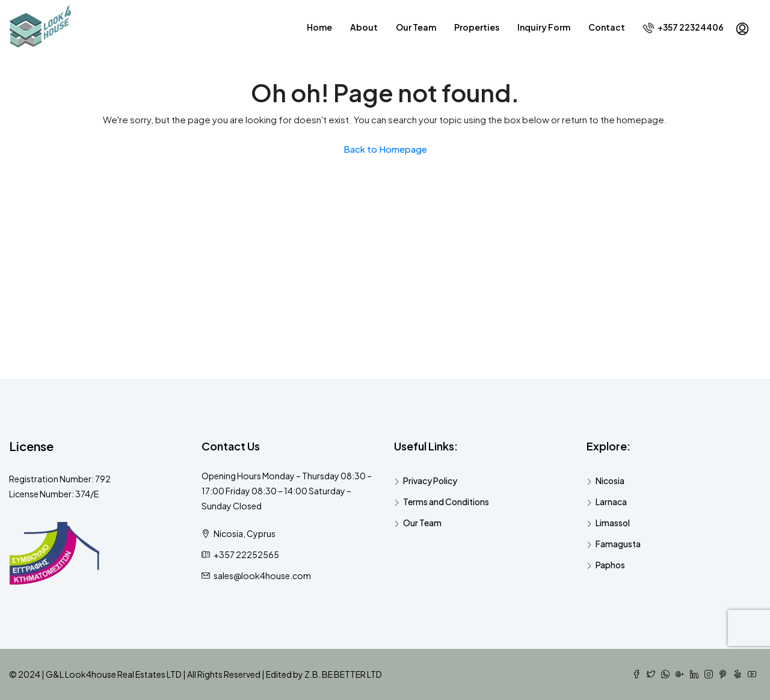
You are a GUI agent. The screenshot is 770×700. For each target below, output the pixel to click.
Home (319, 27)
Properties (477, 27)
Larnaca (611, 502)
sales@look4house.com (262, 576)
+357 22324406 (683, 27)
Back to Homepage (385, 149)
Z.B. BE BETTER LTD (343, 674)
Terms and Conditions (446, 502)
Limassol (613, 523)
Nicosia (610, 480)
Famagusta (618, 544)
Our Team (416, 27)
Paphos (610, 565)
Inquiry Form (544, 27)
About (364, 27)
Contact (607, 27)
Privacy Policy (430, 480)
